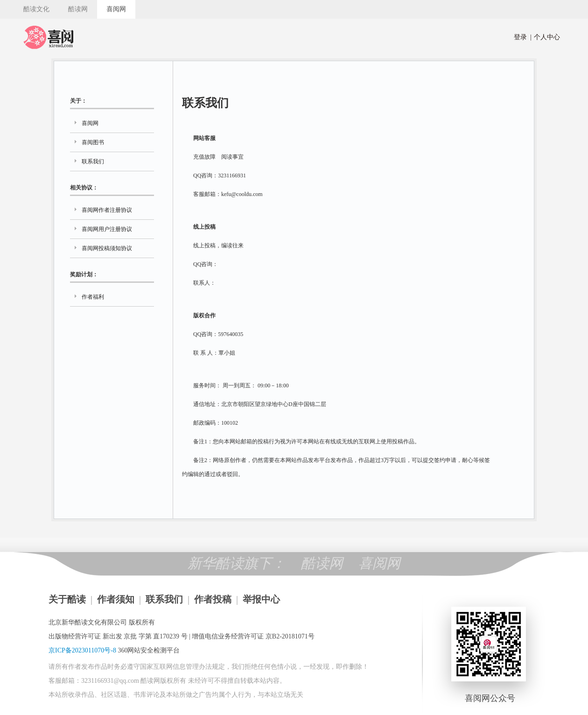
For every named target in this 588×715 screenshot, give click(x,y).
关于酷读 (67, 599)
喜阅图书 (93, 142)
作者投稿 (213, 599)
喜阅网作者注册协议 (107, 210)
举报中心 (261, 599)
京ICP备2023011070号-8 (82, 650)
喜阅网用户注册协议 (107, 229)
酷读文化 (36, 9)
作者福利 (93, 297)
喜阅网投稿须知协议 (107, 248)
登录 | (523, 37)
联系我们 (93, 161)
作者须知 (116, 599)
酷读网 (78, 9)
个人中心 (545, 37)
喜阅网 (116, 9)
